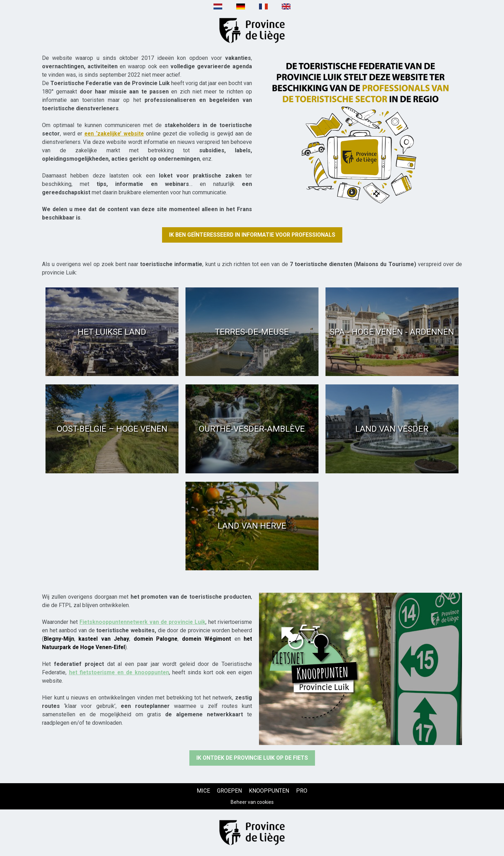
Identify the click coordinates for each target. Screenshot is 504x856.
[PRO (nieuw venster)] (302, 791)
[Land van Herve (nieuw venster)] (252, 526)
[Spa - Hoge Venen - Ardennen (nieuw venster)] (392, 332)
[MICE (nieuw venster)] (203, 791)
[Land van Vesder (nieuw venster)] (392, 429)
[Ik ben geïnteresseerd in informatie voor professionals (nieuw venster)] (252, 235)
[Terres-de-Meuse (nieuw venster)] (252, 332)
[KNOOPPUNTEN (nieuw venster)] (269, 791)
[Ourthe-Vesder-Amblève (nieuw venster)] (252, 429)
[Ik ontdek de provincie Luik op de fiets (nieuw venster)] (252, 758)
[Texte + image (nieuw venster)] (360, 130)
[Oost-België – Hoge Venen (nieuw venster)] (112, 429)
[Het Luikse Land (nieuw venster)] (112, 332)
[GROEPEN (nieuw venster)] (229, 791)
